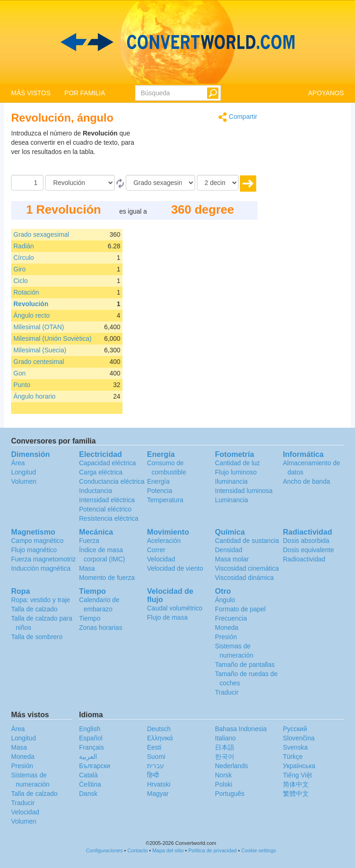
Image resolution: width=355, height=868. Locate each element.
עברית (156, 766)
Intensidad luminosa (244, 491)
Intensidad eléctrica (107, 500)
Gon (19, 373)
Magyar (158, 794)
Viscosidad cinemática (247, 568)
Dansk (88, 794)
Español (91, 738)
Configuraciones (104, 850)
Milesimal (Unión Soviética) (52, 339)
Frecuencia (231, 618)
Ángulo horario (34, 396)
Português (230, 794)
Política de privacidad (212, 850)
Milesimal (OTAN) (39, 327)
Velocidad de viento (175, 568)
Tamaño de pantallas (245, 665)
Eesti (154, 747)
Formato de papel (240, 609)
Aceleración (164, 541)
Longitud (24, 472)
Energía (158, 481)
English (90, 729)
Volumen (24, 481)
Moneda (227, 628)
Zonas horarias (101, 628)
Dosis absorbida (306, 541)
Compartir (238, 117)
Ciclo (21, 281)
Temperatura (165, 500)
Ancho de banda (306, 481)
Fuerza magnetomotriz (43, 559)
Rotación (26, 292)
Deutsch (159, 729)
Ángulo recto (32, 315)
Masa (87, 568)
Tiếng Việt (297, 775)
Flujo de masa (167, 617)
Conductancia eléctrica (112, 481)
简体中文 (296, 784)
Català (88, 775)
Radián (24, 246)
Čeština (90, 784)
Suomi (156, 757)
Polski (223, 784)
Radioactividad (304, 559)
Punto (22, 385)
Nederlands (232, 766)
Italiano (225, 738)
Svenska (295, 747)
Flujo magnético (34, 550)
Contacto (137, 850)
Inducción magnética (41, 568)
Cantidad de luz (237, 463)
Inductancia (96, 491)
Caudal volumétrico (175, 608)
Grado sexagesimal (41, 234)
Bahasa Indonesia (241, 729)
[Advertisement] (200, 152)
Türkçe (293, 757)
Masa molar (232, 559)
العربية (88, 757)
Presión (226, 637)
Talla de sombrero (37, 637)
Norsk (223, 775)
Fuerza (89, 541)
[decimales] (218, 183)
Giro (19, 269)
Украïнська (299, 766)
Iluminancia (231, 481)
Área (18, 463)
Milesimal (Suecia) (40, 350)
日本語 (225, 747)
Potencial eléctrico (105, 509)
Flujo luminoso (236, 472)
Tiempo (90, 618)
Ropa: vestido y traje (41, 600)
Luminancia (232, 500)
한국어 (225, 757)
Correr (156, 550)
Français (92, 747)
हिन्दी (153, 775)
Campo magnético (37, 541)
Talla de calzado (34, 609)
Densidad (229, 550)
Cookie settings (259, 850)
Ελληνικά (160, 738)
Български (95, 766)
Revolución (31, 304)
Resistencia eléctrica (109, 518)
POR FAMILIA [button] (85, 93)
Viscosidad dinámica (244, 578)
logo (177, 42)
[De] (80, 183)
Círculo (24, 258)
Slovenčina (299, 738)
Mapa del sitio (168, 850)
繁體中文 (296, 794)
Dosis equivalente (309, 550)
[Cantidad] (27, 183)
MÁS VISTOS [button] (31, 93)
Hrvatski (159, 784)
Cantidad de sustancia (247, 541)
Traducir (227, 692)
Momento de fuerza (107, 578)
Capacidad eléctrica (107, 463)
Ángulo (225, 600)
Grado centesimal (39, 362)
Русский (295, 729)
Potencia (159, 491)
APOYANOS (326, 93)
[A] (160, 183)
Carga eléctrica (101, 472)
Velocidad (161, 559)
